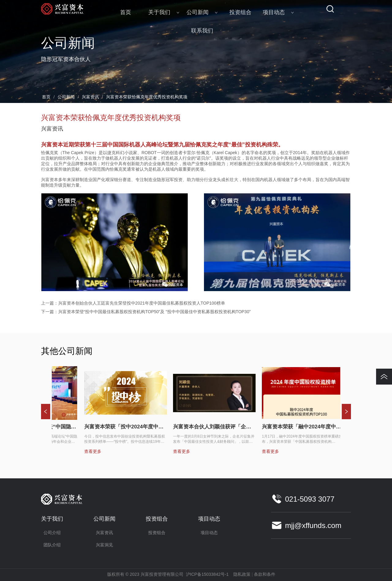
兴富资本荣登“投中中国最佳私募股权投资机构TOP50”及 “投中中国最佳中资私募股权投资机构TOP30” (155, 312)
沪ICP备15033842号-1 (207, 574)
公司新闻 (66, 97)
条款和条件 (265, 574)
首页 (46, 97)
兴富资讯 (90, 97)
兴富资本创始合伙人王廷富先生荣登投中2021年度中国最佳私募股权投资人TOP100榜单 (142, 303)
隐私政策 (242, 574)
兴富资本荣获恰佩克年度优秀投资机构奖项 (146, 97)
